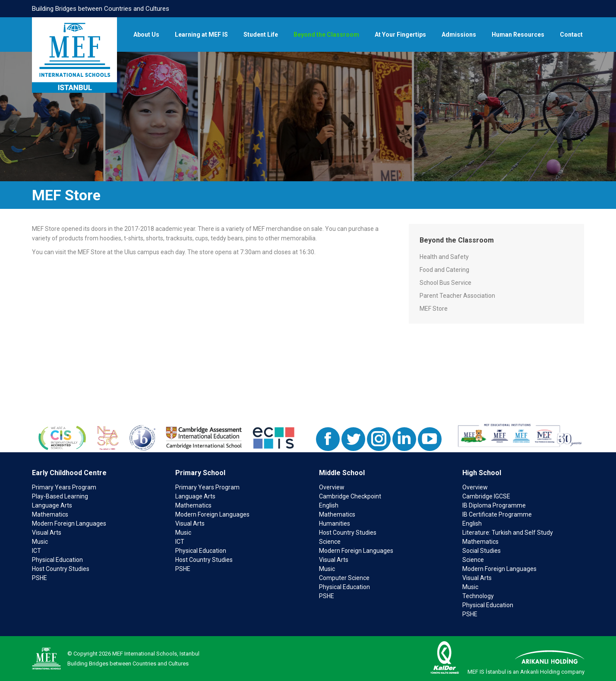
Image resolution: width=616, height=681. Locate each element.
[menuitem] (146, 35)
